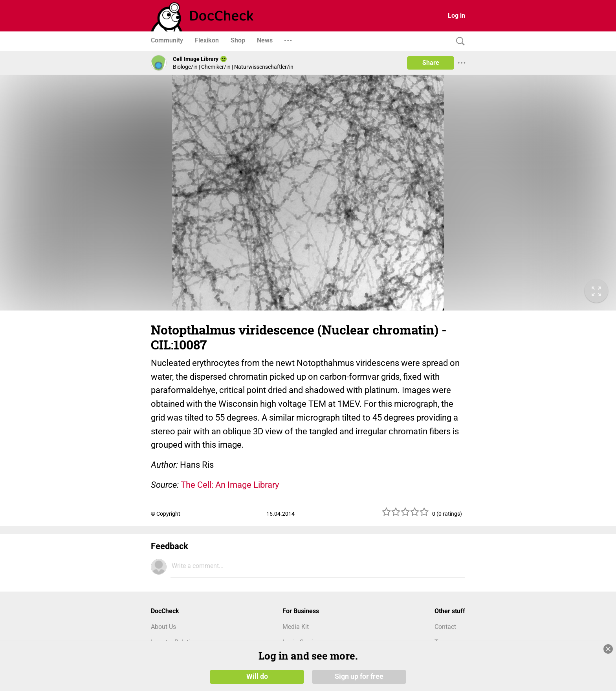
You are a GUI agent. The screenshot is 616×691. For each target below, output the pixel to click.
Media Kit (296, 627)
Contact (445, 627)
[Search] (458, 41)
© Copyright (166, 514)
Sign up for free (359, 676)
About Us (163, 627)
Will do (257, 676)
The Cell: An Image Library (230, 485)
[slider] (405, 515)
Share (431, 63)
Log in (456, 16)
